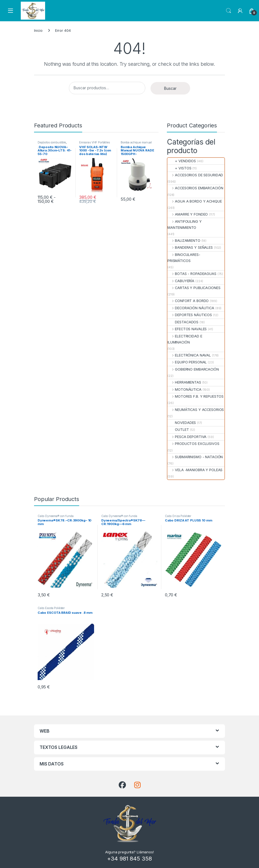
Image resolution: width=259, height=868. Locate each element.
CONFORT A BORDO (188, 301)
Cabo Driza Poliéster (178, 516)
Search (229, 11)
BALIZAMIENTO (184, 241)
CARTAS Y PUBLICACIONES (194, 288)
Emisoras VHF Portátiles (94, 142)
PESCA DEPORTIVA (187, 437)
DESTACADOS (183, 322)
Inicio (38, 31)
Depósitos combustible (52, 142)
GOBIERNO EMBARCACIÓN (193, 369)
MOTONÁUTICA (184, 390)
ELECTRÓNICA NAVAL (189, 355)
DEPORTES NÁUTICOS (190, 315)
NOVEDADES (182, 423)
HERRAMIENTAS (184, 382)
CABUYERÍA (181, 281)
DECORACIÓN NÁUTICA (191, 308)
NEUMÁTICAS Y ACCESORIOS (196, 410)
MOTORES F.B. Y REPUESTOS (195, 396)
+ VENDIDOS (182, 161)
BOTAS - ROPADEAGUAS (192, 274)
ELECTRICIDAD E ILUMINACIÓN (185, 339)
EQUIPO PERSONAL (187, 362)
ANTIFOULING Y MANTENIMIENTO (185, 225)
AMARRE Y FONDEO (188, 214)
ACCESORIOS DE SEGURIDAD (195, 175)
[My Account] (240, 11)
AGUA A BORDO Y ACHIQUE (195, 201)
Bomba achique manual (136, 142)
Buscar (170, 88)
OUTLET (178, 430)
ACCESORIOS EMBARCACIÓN (195, 188)
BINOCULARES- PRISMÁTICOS (184, 258)
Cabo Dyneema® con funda (56, 516)
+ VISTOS (179, 168)
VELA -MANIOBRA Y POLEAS (195, 470)
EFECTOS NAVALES (187, 329)
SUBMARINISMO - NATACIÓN (195, 457)
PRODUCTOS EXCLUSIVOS (193, 444)
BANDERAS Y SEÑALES (190, 247)
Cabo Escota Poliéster (51, 608)
